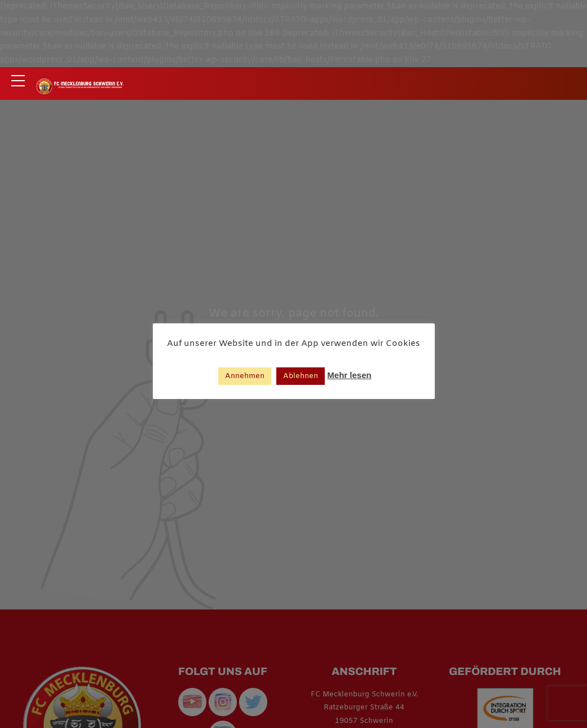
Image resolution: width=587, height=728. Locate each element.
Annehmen (245, 376)
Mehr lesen (349, 375)
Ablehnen (301, 376)
